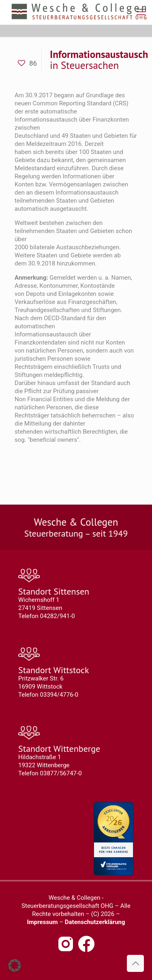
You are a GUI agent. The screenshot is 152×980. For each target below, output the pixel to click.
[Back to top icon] (135, 963)
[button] (15, 965)
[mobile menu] (141, 12)
